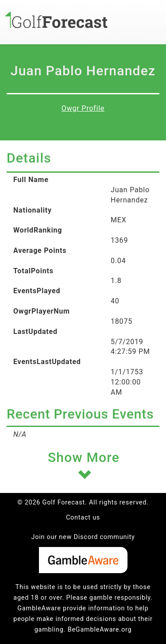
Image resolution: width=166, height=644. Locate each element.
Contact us (83, 518)
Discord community (104, 537)
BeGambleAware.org (100, 630)
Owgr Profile (83, 108)
